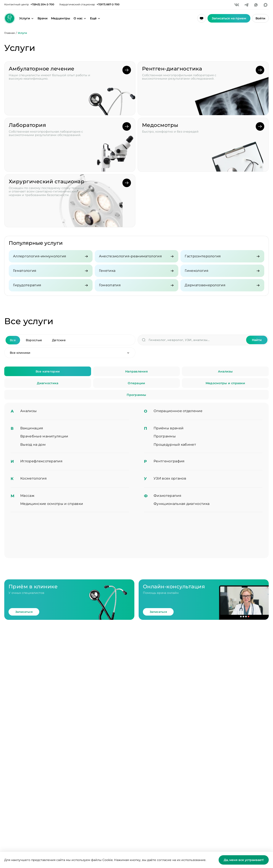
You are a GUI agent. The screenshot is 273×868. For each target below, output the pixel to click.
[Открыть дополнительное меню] (95, 18)
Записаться (24, 612)
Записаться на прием (229, 18)
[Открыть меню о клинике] (80, 18)
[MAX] (266, 5)
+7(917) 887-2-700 (108, 4)
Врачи (43, 18)
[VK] (237, 5)
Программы (136, 395)
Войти (260, 18)
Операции (136, 383)
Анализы (225, 371)
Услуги (25, 18)
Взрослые (34, 340)
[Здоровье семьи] (10, 18)
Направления (136, 371)
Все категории (48, 371)
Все (13, 340)
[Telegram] (246, 5)
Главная (9, 33)
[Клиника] (70, 353)
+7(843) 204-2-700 (42, 4)
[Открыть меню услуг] (32, 18)
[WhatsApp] (256, 5)
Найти (257, 340)
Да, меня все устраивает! (244, 860)
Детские (59, 340)
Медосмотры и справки (225, 383)
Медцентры (61, 18)
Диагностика (48, 383)
